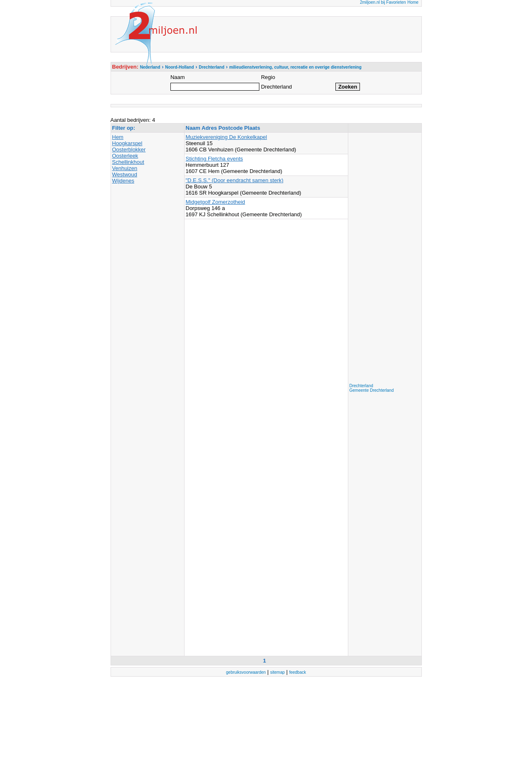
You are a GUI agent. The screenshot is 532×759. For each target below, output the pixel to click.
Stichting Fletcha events (214, 159)
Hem (118, 137)
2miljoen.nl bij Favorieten (383, 2)
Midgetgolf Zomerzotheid (216, 202)
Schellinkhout (128, 162)
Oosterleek (125, 156)
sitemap (277, 672)
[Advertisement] (383, 259)
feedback (298, 672)
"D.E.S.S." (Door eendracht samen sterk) (235, 180)
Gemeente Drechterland (372, 390)
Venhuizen (125, 168)
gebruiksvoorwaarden (246, 672)
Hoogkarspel (127, 143)
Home (413, 2)
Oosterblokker (129, 150)
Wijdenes (123, 181)
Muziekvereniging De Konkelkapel (227, 137)
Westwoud (125, 174)
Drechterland (361, 386)
